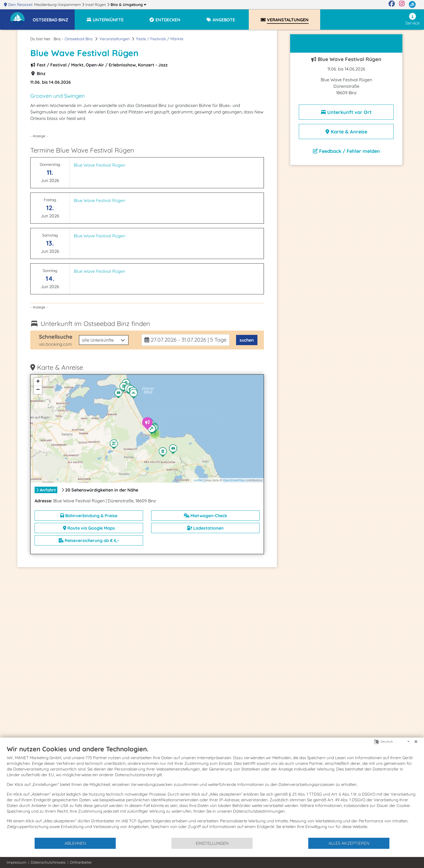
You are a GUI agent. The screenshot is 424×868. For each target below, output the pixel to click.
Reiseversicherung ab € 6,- (89, 540)
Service (413, 19)
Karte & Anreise (346, 132)
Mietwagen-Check (206, 516)
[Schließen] (416, 742)
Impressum (17, 862)
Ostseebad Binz (79, 39)
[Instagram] (402, 5)
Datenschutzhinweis (48, 862)
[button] (54, 17)
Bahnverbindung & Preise (89, 516)
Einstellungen (212, 843)
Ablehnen (75, 843)
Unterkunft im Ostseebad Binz (95, 324)
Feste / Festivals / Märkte (160, 39)
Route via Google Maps (89, 528)
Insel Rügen (96, 5)
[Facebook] (392, 5)
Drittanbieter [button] (81, 862)
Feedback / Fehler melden (346, 151)
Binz (128, 5)
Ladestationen (205, 528)
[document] (212, 791)
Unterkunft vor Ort (346, 112)
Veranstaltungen (115, 39)
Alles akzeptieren (349, 843)
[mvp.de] (412, 5)
